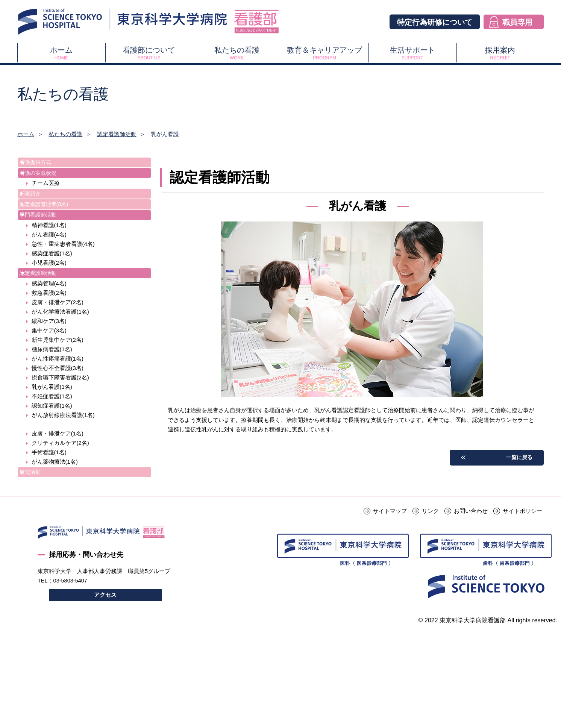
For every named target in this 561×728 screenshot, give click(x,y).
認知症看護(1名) (52, 444)
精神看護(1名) (49, 257)
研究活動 (38, 512)
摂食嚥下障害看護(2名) (60, 415)
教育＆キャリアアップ (325, 53)
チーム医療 (46, 196)
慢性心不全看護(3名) (58, 406)
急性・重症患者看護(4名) (63, 276)
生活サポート (412, 53)
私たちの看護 (237, 53)
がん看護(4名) (49, 266)
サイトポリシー (522, 560)
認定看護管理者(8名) (53, 225)
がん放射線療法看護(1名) (63, 453)
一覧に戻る (518, 457)
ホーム (61, 53)
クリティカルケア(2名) (60, 481)
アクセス (105, 645)
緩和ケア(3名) (49, 359)
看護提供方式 (44, 164)
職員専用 (517, 22)
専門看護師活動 (46, 242)
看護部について (149, 53)
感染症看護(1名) (52, 285)
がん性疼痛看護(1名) (58, 397)
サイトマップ (390, 560)
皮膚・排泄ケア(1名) (58, 471)
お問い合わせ (471, 560)
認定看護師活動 (117, 134)
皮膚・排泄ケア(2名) (58, 340)
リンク (430, 560)
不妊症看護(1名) (52, 434)
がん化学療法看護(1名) (60, 350)
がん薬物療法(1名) (55, 500)
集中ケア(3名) (49, 368)
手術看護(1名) (49, 490)
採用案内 (500, 53)
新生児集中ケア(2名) (58, 378)
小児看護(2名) (49, 295)
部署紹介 (38, 208)
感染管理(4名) (49, 321)
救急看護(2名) (49, 331)
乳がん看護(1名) (52, 425)
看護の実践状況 (46, 181)
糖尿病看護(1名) (52, 387)
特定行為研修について (435, 22)
